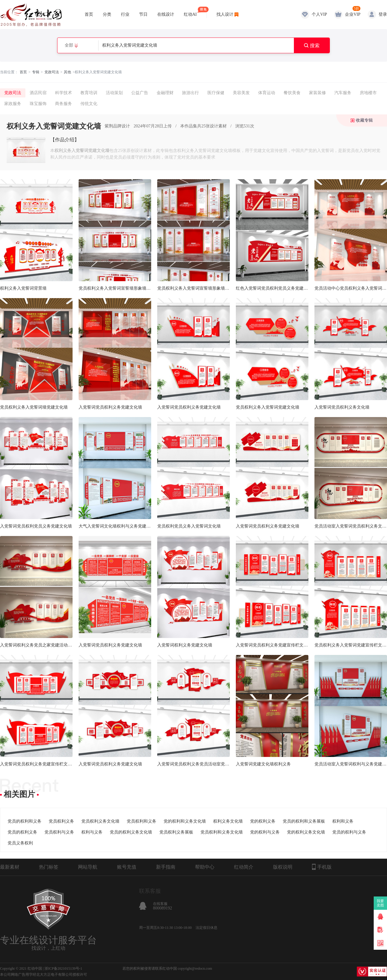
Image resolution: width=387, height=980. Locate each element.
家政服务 (13, 104)
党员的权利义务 (22, 832)
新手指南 (166, 867)
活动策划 (114, 93)
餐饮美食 (292, 93)
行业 (125, 14)
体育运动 (267, 93)
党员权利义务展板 (176, 832)
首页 (89, 14)
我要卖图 (380, 903)
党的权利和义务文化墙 (185, 821)
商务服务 (63, 104)
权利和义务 (343, 821)
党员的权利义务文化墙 (131, 832)
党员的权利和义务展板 (304, 821)
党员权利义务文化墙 (100, 821)
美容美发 (241, 93)
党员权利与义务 (59, 832)
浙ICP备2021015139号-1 (63, 968)
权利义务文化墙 (228, 821)
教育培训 (89, 93)
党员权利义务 (61, 821)
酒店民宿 (38, 93)
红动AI (190, 12)
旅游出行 (190, 93)
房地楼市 (368, 93)
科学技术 (63, 93)
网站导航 (88, 867)
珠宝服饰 (38, 104)
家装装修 (317, 93)
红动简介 (244, 867)
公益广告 (140, 93)
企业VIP (353, 14)
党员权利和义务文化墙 (222, 832)
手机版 (322, 867)
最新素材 (10, 867)
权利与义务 (92, 832)
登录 (383, 14)
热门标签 (49, 867)
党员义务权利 (20, 843)
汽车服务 (343, 93)
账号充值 (127, 867)
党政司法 (52, 72)
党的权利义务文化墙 (306, 832)
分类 (107, 14)
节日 (143, 14)
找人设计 (225, 14)
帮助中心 (205, 867)
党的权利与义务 (265, 832)
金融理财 (165, 93)
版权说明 (283, 867)
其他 (67, 72)
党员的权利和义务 (24, 821)
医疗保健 (216, 93)
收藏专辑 (364, 120)
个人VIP (319, 14)
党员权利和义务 (141, 821)
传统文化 (89, 104)
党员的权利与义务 (349, 832)
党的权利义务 (263, 821)
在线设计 (166, 14)
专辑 (36, 72)
